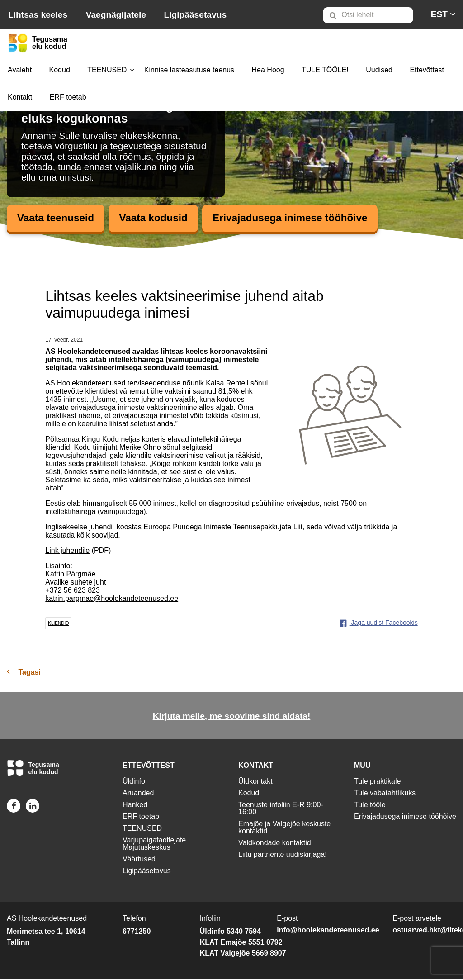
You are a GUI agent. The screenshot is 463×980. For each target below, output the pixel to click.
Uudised (379, 70)
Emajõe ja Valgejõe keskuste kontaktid (284, 828)
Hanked (135, 806)
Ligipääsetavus (195, 15)
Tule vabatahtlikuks (385, 794)
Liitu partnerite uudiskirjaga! (283, 855)
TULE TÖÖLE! (325, 70)
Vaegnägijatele (116, 15)
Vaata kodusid (161, 218)
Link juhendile (67, 551)
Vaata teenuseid (58, 218)
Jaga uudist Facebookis (379, 623)
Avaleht (20, 70)
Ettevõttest (427, 70)
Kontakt (20, 97)
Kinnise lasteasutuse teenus (189, 70)
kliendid (58, 624)
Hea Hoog (268, 70)
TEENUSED (107, 70)
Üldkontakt (255, 782)
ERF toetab (68, 97)
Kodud (60, 70)
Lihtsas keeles (38, 15)
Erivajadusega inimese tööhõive (305, 218)
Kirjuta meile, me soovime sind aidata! (232, 717)
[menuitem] (372, 15)
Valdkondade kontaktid (275, 844)
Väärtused (139, 860)
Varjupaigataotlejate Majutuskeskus (154, 844)
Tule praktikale (377, 782)
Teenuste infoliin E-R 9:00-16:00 (281, 809)
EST (439, 14)
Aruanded (138, 794)
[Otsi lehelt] (368, 15)
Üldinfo (134, 782)
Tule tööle (370, 806)
